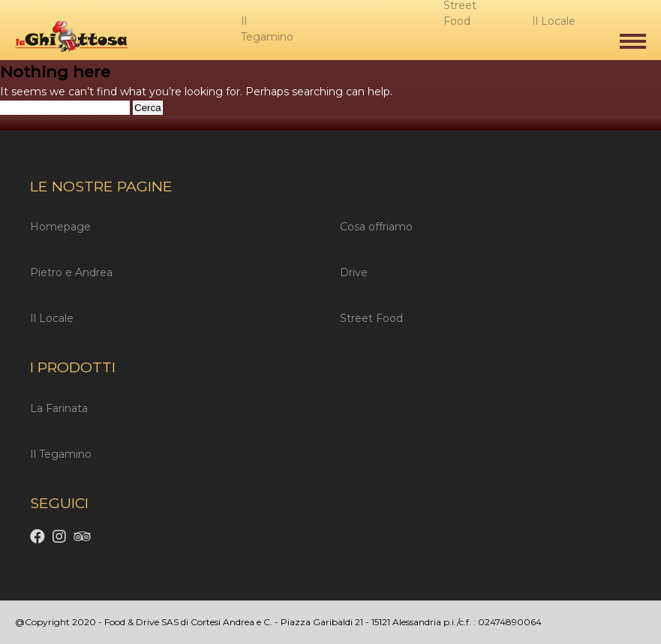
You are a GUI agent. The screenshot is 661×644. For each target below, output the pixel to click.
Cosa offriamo (376, 227)
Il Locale (52, 318)
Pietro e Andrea (71, 272)
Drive (354, 272)
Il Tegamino (61, 454)
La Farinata (59, 408)
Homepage (60, 227)
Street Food (371, 318)
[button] (633, 41)
